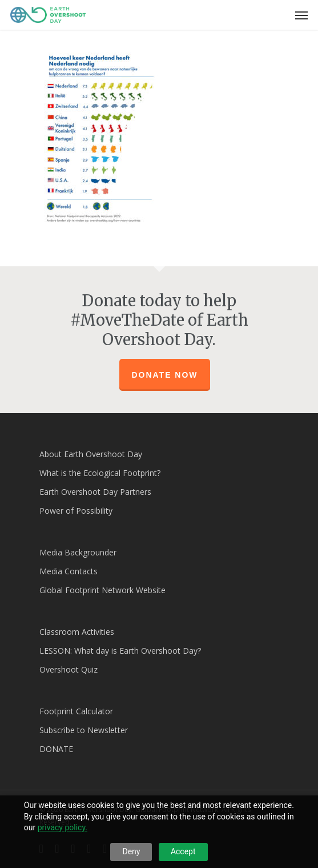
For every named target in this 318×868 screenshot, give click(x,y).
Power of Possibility (76, 511)
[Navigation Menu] (301, 15)
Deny (131, 851)
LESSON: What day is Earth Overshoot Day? (120, 651)
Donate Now (164, 375)
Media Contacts (69, 571)
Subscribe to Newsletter (84, 730)
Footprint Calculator (76, 711)
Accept (183, 851)
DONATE (56, 749)
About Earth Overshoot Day (91, 454)
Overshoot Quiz (69, 669)
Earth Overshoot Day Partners (95, 492)
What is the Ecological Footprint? (100, 473)
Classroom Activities (77, 632)
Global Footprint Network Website (102, 590)
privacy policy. (63, 827)
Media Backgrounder (78, 552)
